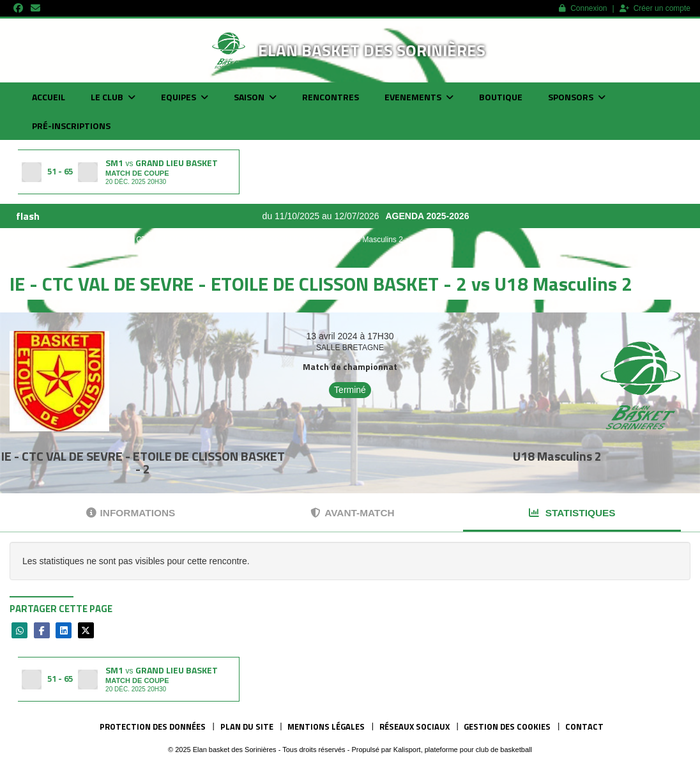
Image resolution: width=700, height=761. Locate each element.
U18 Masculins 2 (557, 456)
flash (28, 216)
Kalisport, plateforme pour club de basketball (463, 749)
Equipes (185, 97)
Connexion (583, 8)
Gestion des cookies (507, 726)
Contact (584, 726)
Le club (113, 97)
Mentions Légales (326, 726)
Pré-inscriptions (71, 126)
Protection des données (153, 726)
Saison (255, 97)
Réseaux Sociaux (415, 726)
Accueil (49, 97)
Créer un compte (655, 8)
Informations (131, 513)
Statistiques (572, 513)
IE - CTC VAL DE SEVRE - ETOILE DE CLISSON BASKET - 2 (143, 462)
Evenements (419, 97)
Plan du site (247, 726)
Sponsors (577, 97)
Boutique (501, 97)
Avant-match (352, 513)
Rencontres (331, 97)
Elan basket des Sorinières (372, 50)
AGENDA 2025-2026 (433, 216)
